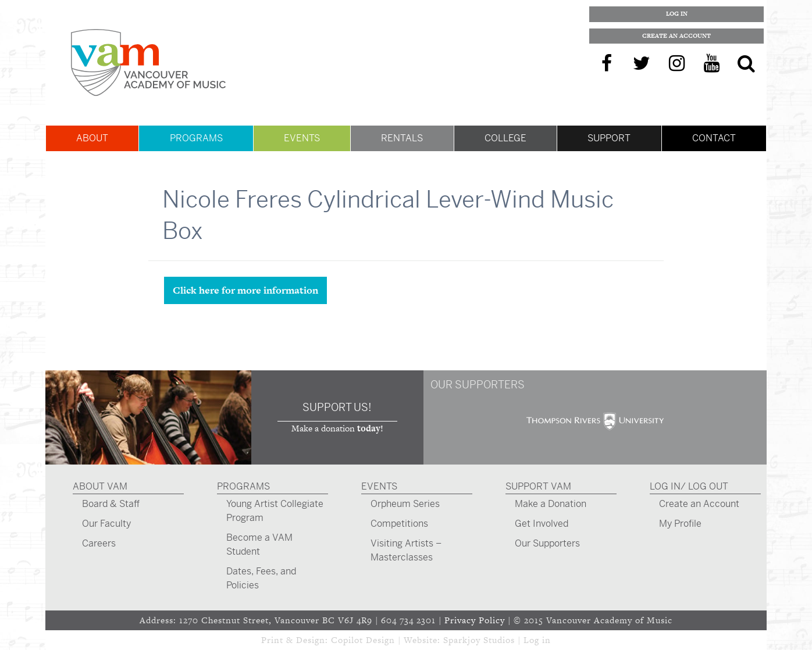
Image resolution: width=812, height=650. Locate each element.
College (505, 138)
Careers (99, 543)
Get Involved (542, 524)
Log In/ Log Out (689, 486)
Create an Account (676, 36)
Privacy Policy (475, 620)
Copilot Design (363, 640)
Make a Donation (551, 504)
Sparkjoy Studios (479, 640)
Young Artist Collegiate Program (275, 511)
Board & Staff (111, 504)
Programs (196, 138)
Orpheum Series (405, 504)
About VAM (100, 486)
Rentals (402, 138)
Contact (714, 138)
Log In (677, 14)
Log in (537, 640)
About (92, 138)
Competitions (399, 524)
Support (609, 138)
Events (302, 138)
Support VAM (538, 486)
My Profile (680, 524)
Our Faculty (106, 524)
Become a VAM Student (259, 544)
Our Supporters (547, 543)
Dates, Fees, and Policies (261, 578)
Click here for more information (245, 290)
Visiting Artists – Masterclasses (406, 550)
